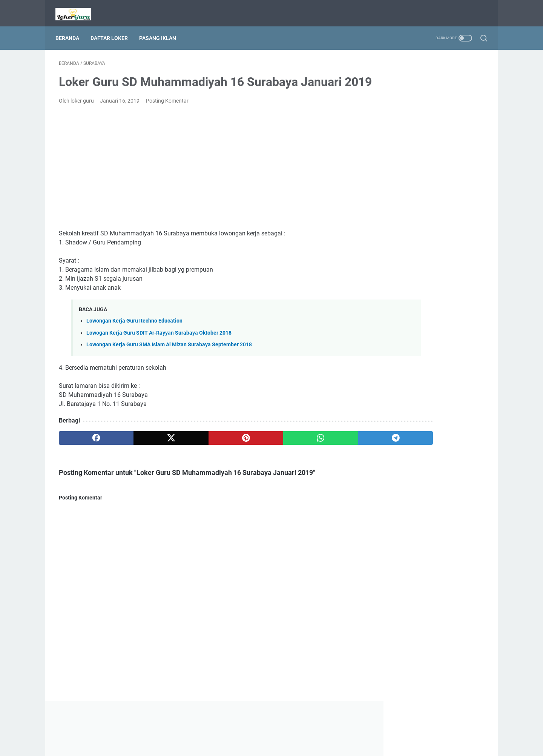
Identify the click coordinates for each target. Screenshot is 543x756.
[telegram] (315, 451)
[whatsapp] (258, 451)
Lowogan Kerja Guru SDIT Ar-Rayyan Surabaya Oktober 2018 (159, 346)
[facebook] (87, 451)
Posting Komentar (167, 114)
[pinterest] (201, 451)
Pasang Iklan (161, 30)
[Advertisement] (201, 180)
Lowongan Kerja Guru (282, 744)
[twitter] (144, 451)
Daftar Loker (113, 30)
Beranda (71, 30)
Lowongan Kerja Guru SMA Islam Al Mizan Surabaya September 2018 (169, 358)
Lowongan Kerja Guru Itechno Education (134, 334)
